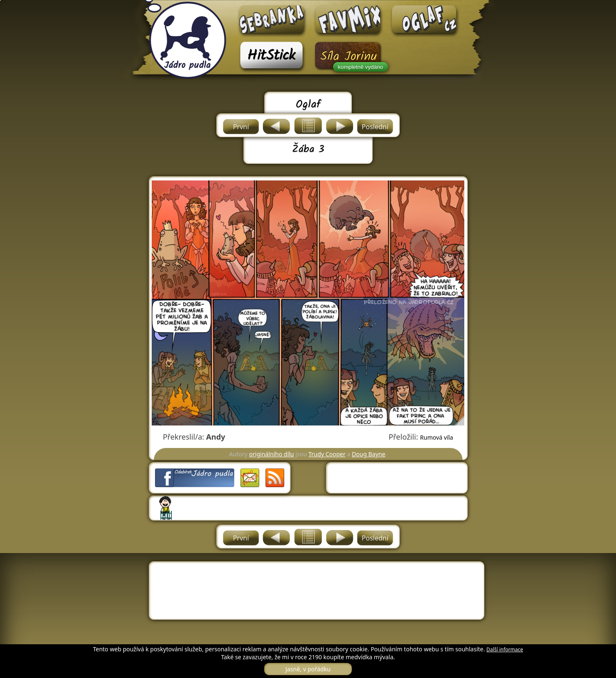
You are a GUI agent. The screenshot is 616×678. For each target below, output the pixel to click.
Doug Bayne (368, 454)
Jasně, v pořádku (308, 669)
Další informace (505, 649)
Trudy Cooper (327, 454)
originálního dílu (272, 454)
